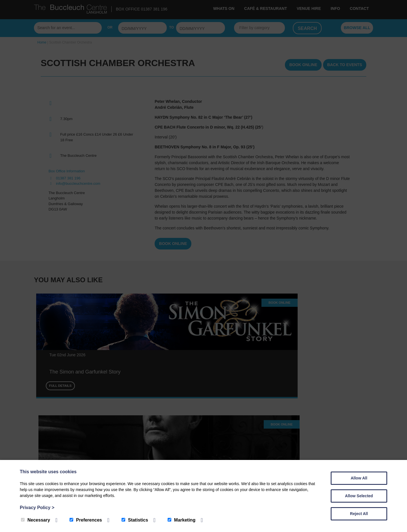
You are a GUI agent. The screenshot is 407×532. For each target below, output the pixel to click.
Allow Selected (359, 496)
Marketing (182, 520)
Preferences (86, 520)
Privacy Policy (37, 508)
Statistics (135, 520)
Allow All (359, 478)
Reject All (359, 514)
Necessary (35, 520)
